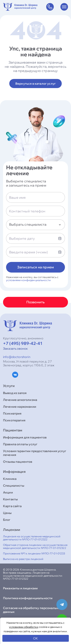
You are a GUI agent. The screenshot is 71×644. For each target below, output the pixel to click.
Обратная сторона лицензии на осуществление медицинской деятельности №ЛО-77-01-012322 (35, 546)
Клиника (10, 479)
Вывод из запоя (15, 393)
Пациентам (13, 430)
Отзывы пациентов (18, 462)
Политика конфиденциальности (28, 598)
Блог (7, 520)
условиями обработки (24, 627)
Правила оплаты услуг (20, 444)
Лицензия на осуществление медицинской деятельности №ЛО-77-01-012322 (32, 538)
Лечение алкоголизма (20, 400)
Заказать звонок (15, 348)
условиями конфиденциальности (28, 280)
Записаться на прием (35, 267)
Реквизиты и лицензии (20, 588)
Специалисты (14, 486)
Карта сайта (12, 506)
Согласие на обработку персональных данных (33, 610)
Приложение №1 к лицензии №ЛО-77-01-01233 (34, 553)
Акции (8, 492)
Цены (7, 513)
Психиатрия (12, 413)
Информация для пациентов (25, 437)
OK (35, 638)
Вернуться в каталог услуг (35, 84)
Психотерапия (14, 420)
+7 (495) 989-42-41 (23, 343)
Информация (14, 472)
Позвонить (36, 302)
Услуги (9, 386)
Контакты (10, 499)
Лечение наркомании (20, 407)
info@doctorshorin (17, 357)
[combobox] (35, 225)
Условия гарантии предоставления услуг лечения (35, 453)
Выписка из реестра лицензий (23, 559)
